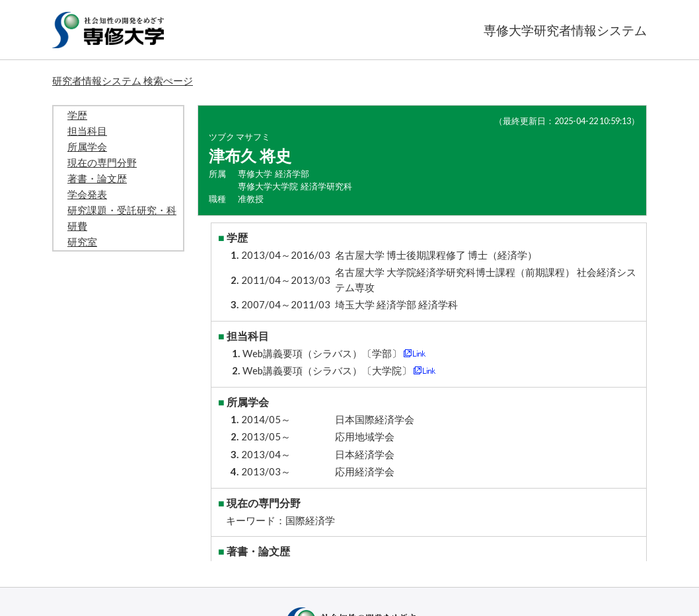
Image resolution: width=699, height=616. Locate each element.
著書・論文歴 (97, 178)
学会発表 (87, 194)
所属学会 (87, 147)
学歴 (77, 115)
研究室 (82, 242)
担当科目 (87, 131)
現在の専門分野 (102, 162)
